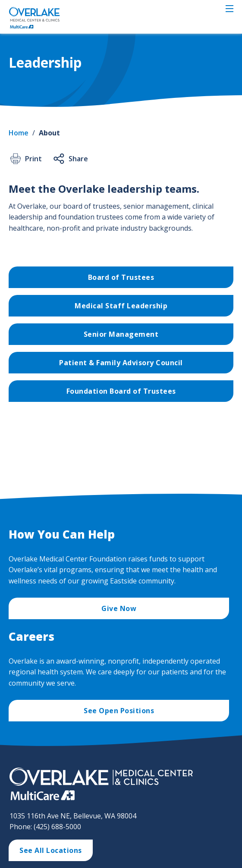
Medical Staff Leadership (121, 306)
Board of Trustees (121, 277)
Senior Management (121, 334)
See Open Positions (119, 711)
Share (70, 159)
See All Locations (51, 850)
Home (19, 133)
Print (25, 159)
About (49, 133)
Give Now (119, 608)
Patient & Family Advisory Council (121, 363)
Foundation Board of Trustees (121, 391)
